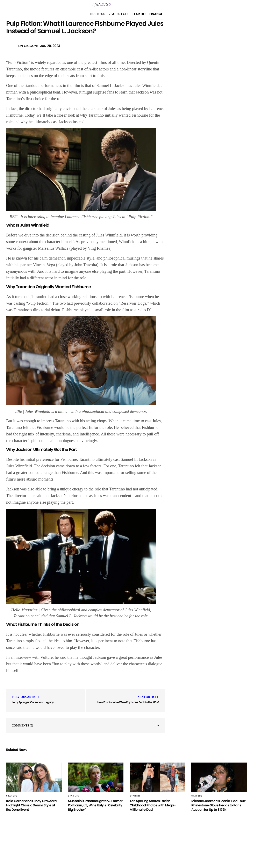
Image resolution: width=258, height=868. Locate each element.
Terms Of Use (165, 844)
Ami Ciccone (28, 46)
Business (98, 14)
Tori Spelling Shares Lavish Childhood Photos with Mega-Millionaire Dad (153, 805)
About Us (111, 844)
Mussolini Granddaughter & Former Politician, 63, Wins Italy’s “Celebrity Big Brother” (95, 805)
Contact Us (130, 844)
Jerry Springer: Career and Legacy (33, 702)
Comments (22, 726)
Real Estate (118, 14)
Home (148, 844)
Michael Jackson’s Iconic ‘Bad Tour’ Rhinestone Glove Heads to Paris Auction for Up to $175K (219, 805)
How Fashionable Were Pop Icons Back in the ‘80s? (128, 702)
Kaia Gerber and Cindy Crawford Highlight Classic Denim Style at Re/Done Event (31, 805)
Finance (156, 14)
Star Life (139, 14)
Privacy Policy (89, 844)
